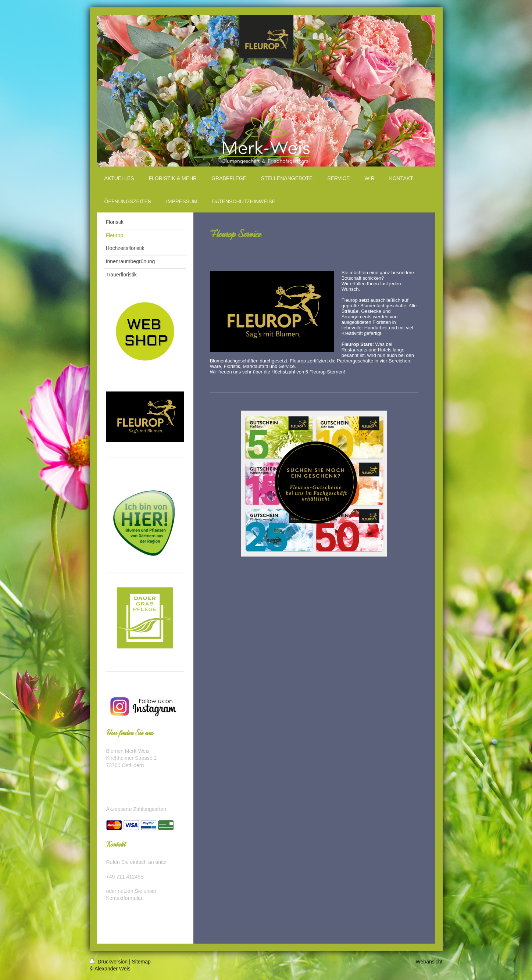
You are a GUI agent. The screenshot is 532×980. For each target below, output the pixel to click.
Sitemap (141, 962)
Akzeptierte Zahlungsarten (136, 809)
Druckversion (109, 962)
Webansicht (429, 962)
